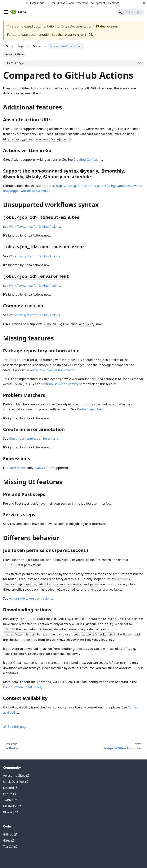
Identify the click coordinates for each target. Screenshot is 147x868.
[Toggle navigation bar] (6, 12)
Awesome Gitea (16, 776)
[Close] (144, 3)
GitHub (10, 834)
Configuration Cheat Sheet (22, 687)
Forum (10, 794)
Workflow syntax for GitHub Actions (35, 227)
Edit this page (15, 727)
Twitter (10, 800)
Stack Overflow (16, 782)
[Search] (130, 12)
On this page (15, 63)
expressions (17, 468)
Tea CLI (10, 847)
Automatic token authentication (53, 370)
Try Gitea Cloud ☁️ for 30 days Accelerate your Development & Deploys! (71, 3)
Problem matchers (90, 409)
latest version (74, 35)
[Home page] (7, 46)
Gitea (9, 840)
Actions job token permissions (31, 598)
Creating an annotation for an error (34, 438)
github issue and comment (63, 384)
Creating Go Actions (88, 160)
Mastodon (12, 806)
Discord (10, 788)
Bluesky (10, 812)
